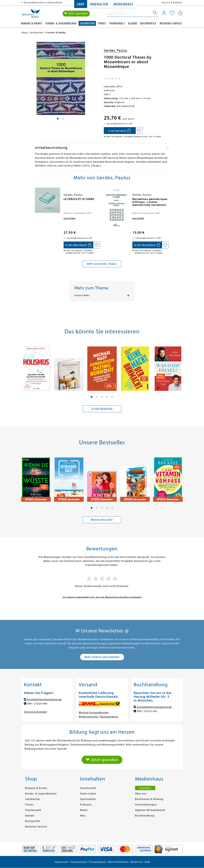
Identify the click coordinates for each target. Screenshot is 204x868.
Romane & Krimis (32, 23)
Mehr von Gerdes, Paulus (102, 264)
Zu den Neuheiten (102, 409)
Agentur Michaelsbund (150, 810)
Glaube (133, 23)
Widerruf (136, 862)
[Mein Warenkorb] (180, 13)
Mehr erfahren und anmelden (102, 657)
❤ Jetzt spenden (76, 13)
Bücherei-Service (171, 23)
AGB (147, 862)
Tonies (102, 23)
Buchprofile (148, 23)
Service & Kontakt (172, 2)
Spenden (145, 788)
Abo (83, 816)
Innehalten (99, 4)
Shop (81, 4)
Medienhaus (123, 4)
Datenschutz (79, 862)
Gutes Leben (88, 794)
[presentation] (36, 201)
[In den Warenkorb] (120, 131)
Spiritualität (88, 799)
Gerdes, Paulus (116, 50)
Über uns (141, 794)
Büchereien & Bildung (149, 799)
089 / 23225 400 (37, 704)
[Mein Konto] (164, 13)
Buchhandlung (145, 816)
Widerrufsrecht (88, 717)
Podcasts (86, 805)
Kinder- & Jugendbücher (61, 23)
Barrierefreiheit (118, 862)
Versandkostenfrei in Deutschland (43, 2)
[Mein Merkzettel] (172, 13)
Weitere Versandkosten (94, 713)
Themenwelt (117, 23)
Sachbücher (87, 23)
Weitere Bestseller (102, 520)
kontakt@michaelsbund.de (45, 699)
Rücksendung (109, 717)
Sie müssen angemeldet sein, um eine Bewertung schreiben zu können (102, 597)
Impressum (61, 862)
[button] (92, 397)
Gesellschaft (88, 788)
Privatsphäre (98, 862)
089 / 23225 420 (147, 711)
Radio (84, 810)
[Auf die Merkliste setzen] (139, 131)
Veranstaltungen (146, 805)
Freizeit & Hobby (82, 295)
